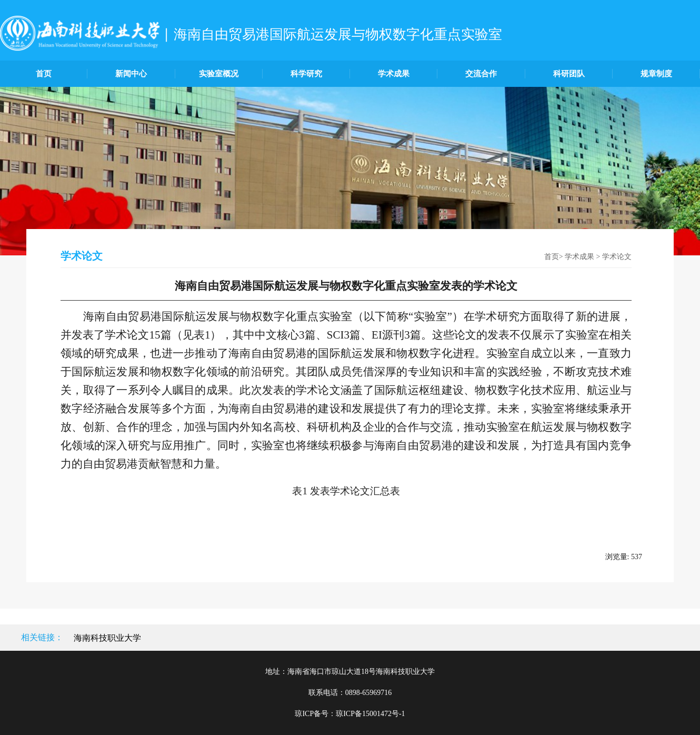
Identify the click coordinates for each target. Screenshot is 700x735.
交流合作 (481, 74)
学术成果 (394, 74)
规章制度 (656, 74)
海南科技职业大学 (107, 638)
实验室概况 (219, 74)
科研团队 (569, 74)
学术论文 (617, 257)
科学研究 (306, 74)
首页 (44, 74)
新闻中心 (131, 74)
